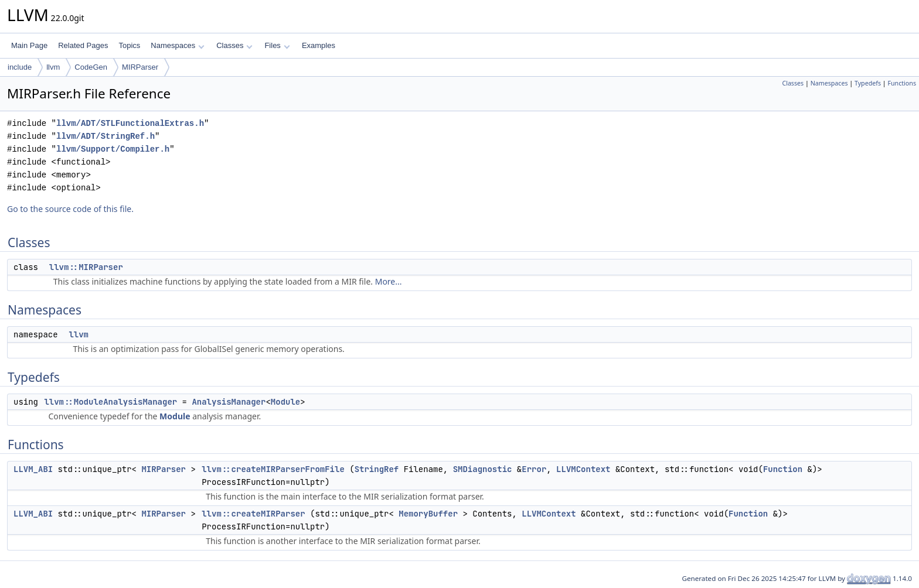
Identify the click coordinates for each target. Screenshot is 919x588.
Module (285, 402)
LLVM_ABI (33, 469)
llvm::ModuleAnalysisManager (110, 402)
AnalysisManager (229, 402)
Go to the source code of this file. (70, 209)
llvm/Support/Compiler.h (113, 149)
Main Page (29, 45)
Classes (234, 45)
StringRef (377, 469)
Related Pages (83, 45)
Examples (319, 45)
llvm (53, 67)
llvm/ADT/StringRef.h (105, 136)
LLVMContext (583, 469)
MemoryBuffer (428, 514)
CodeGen (91, 67)
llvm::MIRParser (86, 267)
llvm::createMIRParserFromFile (273, 469)
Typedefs (868, 83)
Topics (129, 45)
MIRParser (140, 67)
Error (534, 469)
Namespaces (177, 45)
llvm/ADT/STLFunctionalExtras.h (130, 123)
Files (277, 45)
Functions (902, 83)
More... (389, 281)
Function (783, 469)
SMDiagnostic (483, 469)
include (20, 67)
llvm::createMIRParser (253, 514)
